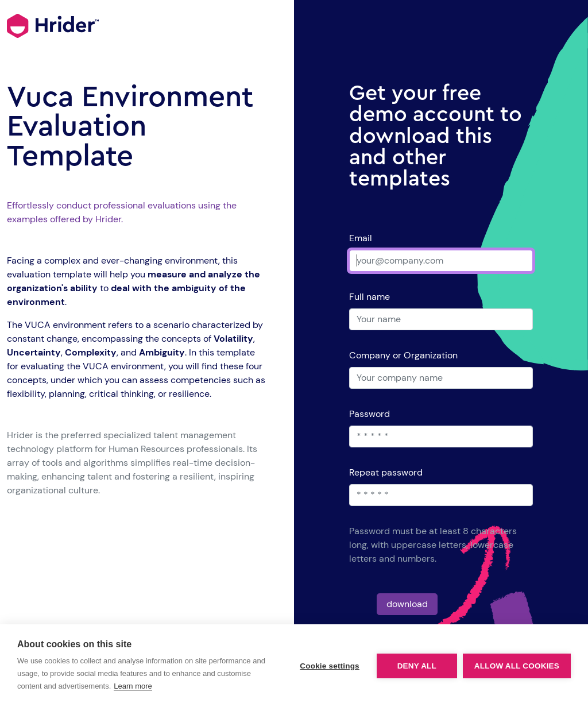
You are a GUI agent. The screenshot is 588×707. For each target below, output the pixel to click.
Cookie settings (330, 666)
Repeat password (386, 472)
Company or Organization (403, 355)
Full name (370, 297)
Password (370, 414)
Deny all (417, 666)
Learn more (133, 686)
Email (361, 238)
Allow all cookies (517, 666)
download (407, 604)
